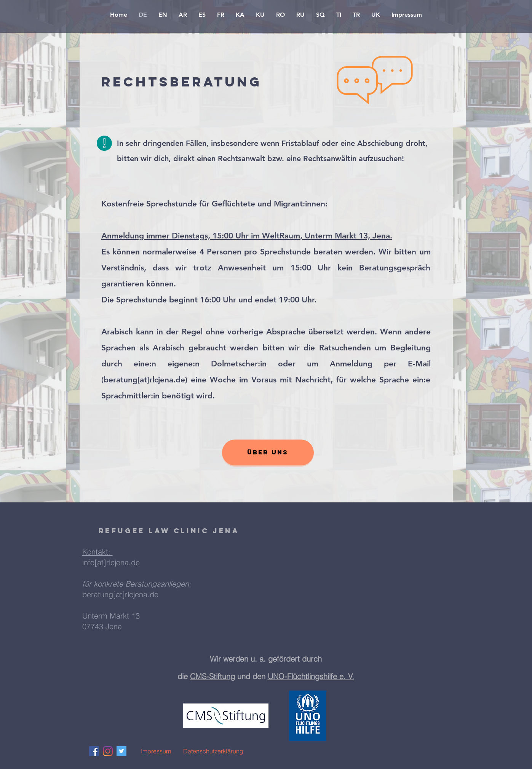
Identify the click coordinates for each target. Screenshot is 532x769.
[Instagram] (108, 751)
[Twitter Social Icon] (121, 751)
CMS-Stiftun (210, 676)
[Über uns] (268, 452)
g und (241, 676)
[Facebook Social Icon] (94, 751)
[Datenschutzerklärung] (213, 751)
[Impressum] (156, 751)
